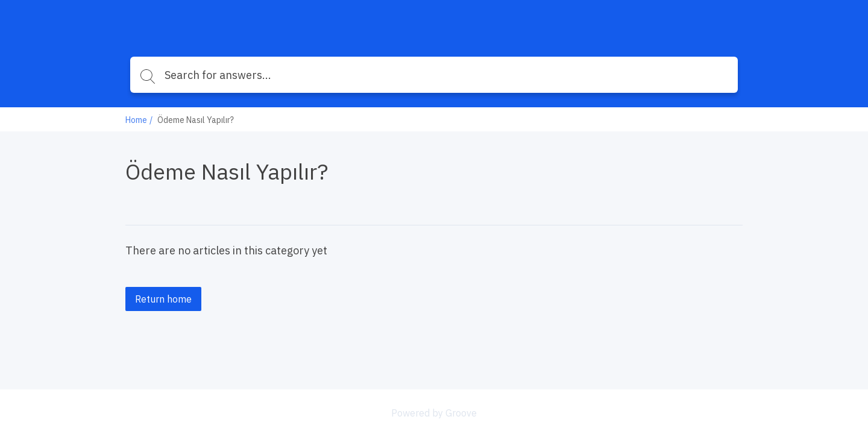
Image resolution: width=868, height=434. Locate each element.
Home (136, 120)
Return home (163, 299)
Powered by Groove (434, 413)
